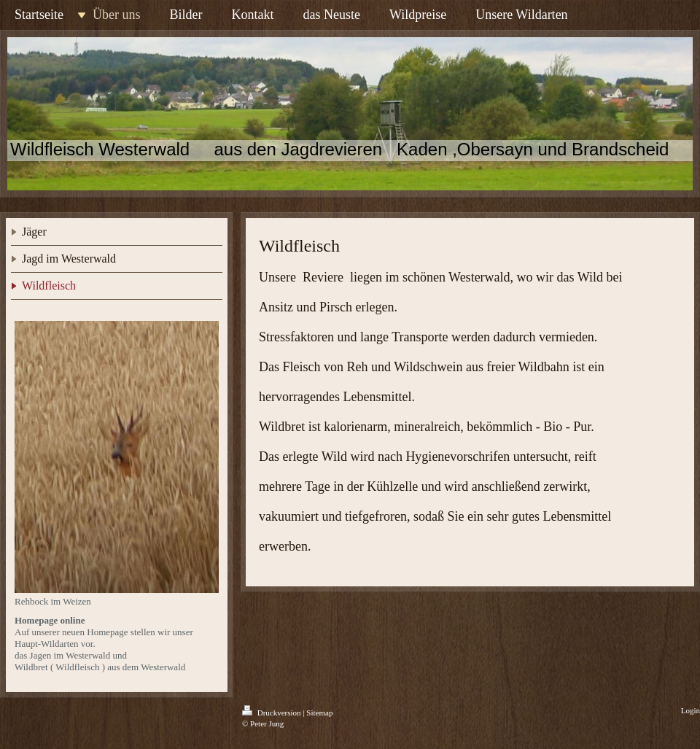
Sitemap (319, 713)
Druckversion (272, 713)
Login (691, 710)
